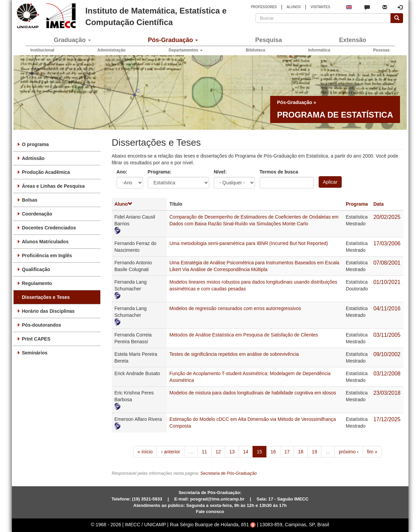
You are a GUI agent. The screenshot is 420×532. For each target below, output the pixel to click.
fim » (372, 452)
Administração (111, 50)
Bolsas (30, 200)
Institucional (43, 50)
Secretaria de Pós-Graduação (229, 473)
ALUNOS (294, 7)
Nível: (220, 172)
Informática (319, 50)
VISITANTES (320, 7)
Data (378, 204)
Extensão (353, 40)
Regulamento (37, 283)
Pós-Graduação (173, 40)
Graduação (72, 40)
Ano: (122, 172)
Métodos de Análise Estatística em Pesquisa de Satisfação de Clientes (244, 335)
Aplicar (330, 182)
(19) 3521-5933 (147, 499)
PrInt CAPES (36, 339)
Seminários (35, 353)
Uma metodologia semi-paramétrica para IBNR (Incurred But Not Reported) (249, 243)
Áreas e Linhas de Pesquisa (53, 186)
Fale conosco (210, 511)
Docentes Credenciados (49, 228)
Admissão (33, 158)
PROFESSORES (264, 7)
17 (287, 452)
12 (218, 452)
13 (232, 452)
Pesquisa (269, 40)
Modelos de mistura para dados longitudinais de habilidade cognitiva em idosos (253, 393)
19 (315, 452)
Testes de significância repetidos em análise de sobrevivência (234, 354)
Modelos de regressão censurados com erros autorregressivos (235, 308)
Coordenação (37, 214)
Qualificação (36, 269)
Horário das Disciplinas (48, 311)
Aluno (124, 204)
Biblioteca (255, 50)
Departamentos (186, 50)
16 (273, 452)
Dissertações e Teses (46, 297)
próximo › (348, 452)
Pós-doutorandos (42, 325)
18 (301, 452)
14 (246, 452)
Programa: (160, 172)
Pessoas (382, 50)
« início (145, 452)
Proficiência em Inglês (47, 255)
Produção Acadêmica (46, 172)
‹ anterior (171, 452)
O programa (35, 144)
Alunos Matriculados (45, 242)
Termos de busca (279, 172)
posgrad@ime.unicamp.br (217, 499)
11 (204, 452)
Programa (357, 204)
